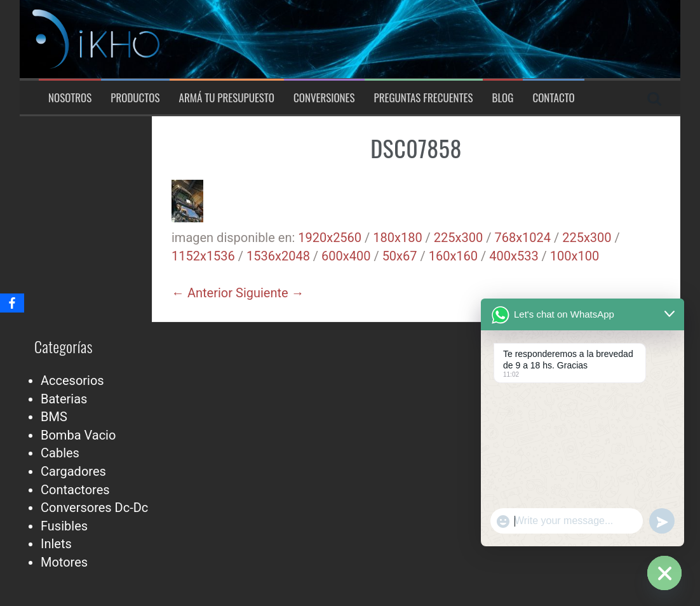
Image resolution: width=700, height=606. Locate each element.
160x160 (453, 256)
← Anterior (202, 293)
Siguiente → (270, 293)
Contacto (553, 98)
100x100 (575, 256)
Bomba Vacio (78, 435)
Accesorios (72, 380)
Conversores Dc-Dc (94, 508)
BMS (54, 417)
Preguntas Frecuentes (424, 98)
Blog (503, 98)
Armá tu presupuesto (227, 98)
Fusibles (64, 526)
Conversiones (324, 98)
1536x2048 (278, 256)
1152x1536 (203, 256)
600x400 (346, 256)
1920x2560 (330, 238)
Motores (64, 562)
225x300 (458, 238)
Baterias (64, 399)
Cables (60, 453)
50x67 (400, 256)
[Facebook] (12, 303)
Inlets (56, 544)
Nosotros (70, 98)
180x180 (397, 238)
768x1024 (522, 238)
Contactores (75, 490)
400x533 (514, 256)
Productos (135, 98)
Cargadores (73, 471)
